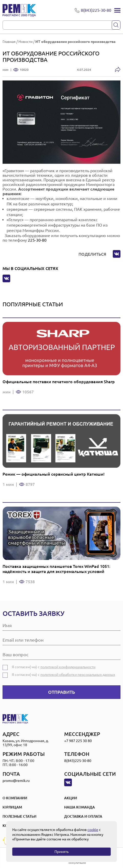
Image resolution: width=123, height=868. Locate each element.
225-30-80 (37, 240)
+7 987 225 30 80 (78, 741)
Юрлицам (12, 807)
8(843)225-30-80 (78, 761)
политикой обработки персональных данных (78, 675)
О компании (15, 798)
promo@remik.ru (16, 781)
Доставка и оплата (83, 816)
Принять (61, 852)
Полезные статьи (19, 816)
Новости (25, 42)
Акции (71, 798)
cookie (93, 830)
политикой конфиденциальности (68, 667)
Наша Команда (80, 807)
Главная (9, 42)
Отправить (61, 692)
